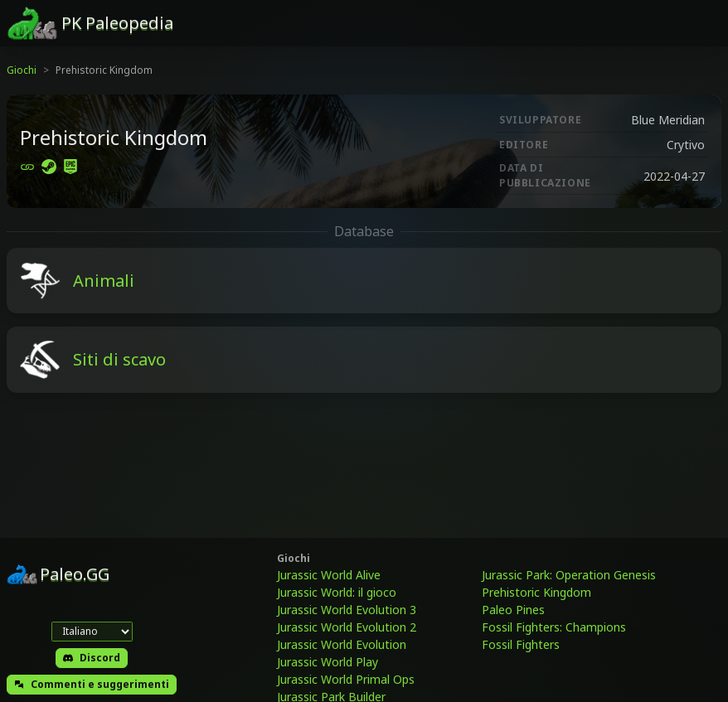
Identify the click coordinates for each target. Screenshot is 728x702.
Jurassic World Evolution (342, 644)
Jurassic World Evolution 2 (347, 627)
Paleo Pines (513, 610)
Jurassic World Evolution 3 (347, 610)
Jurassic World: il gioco (337, 592)
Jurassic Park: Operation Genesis (569, 575)
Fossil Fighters (521, 644)
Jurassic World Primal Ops (346, 679)
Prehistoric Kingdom (536, 592)
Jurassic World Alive (329, 575)
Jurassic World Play (328, 662)
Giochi (22, 70)
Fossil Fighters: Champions (554, 627)
